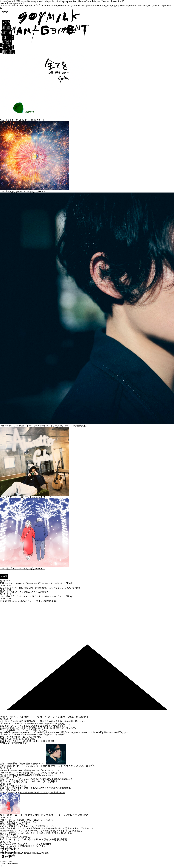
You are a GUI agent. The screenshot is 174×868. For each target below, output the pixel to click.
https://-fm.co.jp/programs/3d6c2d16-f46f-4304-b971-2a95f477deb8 (36, 779)
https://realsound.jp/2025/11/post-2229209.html (25, 853)
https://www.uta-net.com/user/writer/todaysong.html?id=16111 (33, 792)
